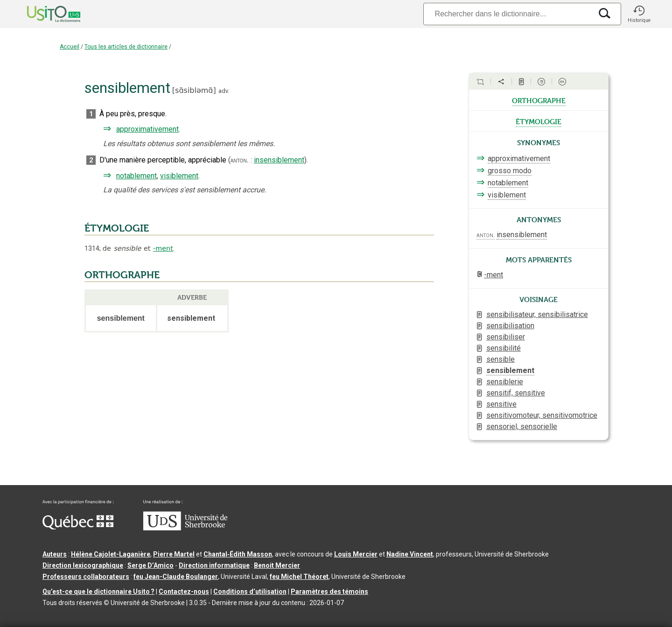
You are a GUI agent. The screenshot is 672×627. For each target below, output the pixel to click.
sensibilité (504, 348)
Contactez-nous (184, 592)
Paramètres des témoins (329, 592)
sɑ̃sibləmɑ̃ (194, 90)
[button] (639, 14)
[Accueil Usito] (43, 14)
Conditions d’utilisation (250, 592)
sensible (500, 359)
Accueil (70, 47)
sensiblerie (505, 382)
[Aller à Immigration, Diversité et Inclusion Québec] (78, 527)
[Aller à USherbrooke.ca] (185, 528)
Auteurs (55, 554)
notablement (136, 176)
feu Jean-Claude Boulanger (176, 577)
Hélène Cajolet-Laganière (111, 554)
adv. (224, 91)
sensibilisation (510, 326)
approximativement (147, 129)
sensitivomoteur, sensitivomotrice (542, 415)
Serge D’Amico (150, 565)
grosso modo (510, 171)
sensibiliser (506, 337)
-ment (163, 248)
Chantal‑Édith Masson (238, 554)
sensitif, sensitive (516, 393)
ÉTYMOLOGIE (117, 228)
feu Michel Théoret (299, 577)
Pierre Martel (174, 554)
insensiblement (279, 160)
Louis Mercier (356, 554)
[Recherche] (508, 14)
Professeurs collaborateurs (86, 577)
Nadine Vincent (410, 554)
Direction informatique (214, 565)
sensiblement (510, 370)
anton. (240, 160)
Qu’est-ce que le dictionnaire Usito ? (98, 592)
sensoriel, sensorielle (522, 426)
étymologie (539, 121)
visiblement (179, 176)
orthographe (539, 100)
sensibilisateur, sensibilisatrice (537, 314)
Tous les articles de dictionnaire (126, 47)
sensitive (501, 404)
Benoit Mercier (277, 565)
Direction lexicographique (83, 565)
